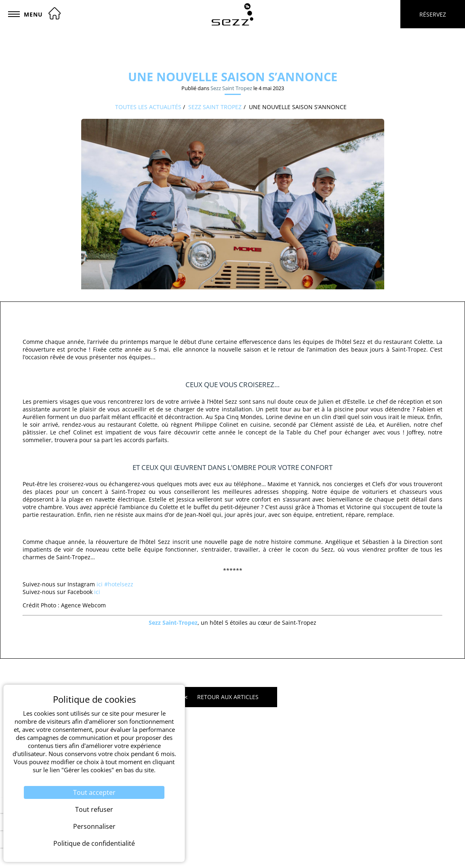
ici (100, 584)
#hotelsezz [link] (119, 584)
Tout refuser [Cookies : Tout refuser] (94, 809)
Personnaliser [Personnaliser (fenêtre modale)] (94, 826)
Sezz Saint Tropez (231, 88)
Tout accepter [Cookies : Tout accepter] (94, 792)
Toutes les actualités (148, 107)
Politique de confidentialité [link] (94, 843)
